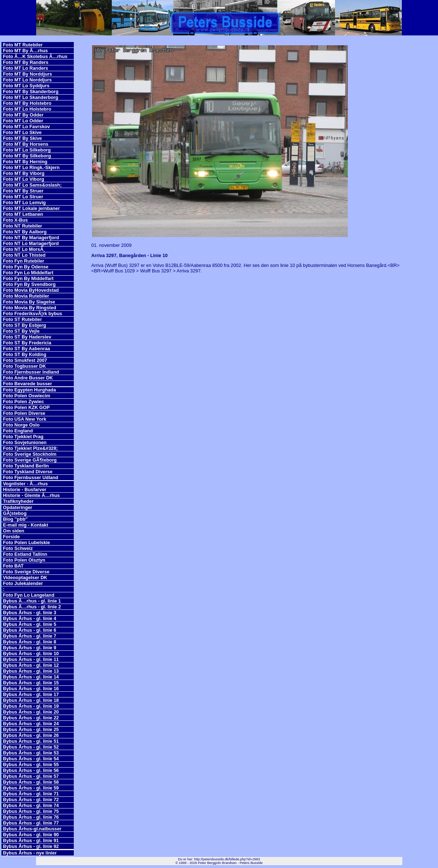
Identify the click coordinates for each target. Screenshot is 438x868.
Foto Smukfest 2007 (25, 360)
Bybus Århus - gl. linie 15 (31, 683)
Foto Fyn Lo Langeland (29, 595)
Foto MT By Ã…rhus (25, 51)
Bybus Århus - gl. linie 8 (30, 642)
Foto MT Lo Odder (23, 121)
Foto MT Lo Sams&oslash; (32, 185)
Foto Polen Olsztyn (24, 560)
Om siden (14, 531)
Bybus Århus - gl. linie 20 (31, 712)
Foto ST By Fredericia (27, 343)
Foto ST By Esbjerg (24, 325)
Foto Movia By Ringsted (30, 308)
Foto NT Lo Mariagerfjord (31, 243)
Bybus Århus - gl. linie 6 (30, 630)
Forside (11, 537)
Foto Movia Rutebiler (26, 296)
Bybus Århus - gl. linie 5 (30, 624)
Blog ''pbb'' (15, 519)
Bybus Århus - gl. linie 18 (31, 700)
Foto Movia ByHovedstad (31, 290)
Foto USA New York (25, 419)
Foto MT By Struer (23, 191)
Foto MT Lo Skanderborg (31, 97)
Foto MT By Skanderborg (31, 91)
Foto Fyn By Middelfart (28, 278)
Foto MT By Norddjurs (27, 74)
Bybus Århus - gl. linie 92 (31, 846)
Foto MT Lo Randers (26, 68)
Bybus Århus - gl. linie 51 (31, 741)
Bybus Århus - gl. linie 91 (31, 840)
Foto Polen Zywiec (23, 402)
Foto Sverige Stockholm (30, 454)
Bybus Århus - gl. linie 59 (31, 788)
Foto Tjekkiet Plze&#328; (30, 448)
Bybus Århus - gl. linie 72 (31, 800)
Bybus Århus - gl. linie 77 (31, 823)
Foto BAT (13, 566)
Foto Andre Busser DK (28, 378)
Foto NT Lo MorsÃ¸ (24, 249)
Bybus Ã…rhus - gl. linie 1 (32, 601)
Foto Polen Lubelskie (26, 542)
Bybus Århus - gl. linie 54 (31, 759)
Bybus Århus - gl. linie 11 (31, 659)
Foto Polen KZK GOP (26, 407)
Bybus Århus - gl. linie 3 (30, 613)
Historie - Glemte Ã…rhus (31, 495)
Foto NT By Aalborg (25, 232)
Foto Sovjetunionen (25, 442)
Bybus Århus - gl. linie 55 (31, 764)
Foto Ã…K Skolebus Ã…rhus (35, 56)
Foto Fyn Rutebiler (24, 261)
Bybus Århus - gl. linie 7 (30, 636)
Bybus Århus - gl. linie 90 (31, 835)
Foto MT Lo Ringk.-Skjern (31, 167)
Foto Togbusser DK (24, 366)
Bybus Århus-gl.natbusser (32, 829)
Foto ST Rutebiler (22, 319)
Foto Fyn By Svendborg (29, 284)
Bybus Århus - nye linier (30, 853)
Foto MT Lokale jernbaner (31, 208)
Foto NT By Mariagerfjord (31, 238)
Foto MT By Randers (26, 62)
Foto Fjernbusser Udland (31, 477)
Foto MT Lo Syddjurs (26, 86)
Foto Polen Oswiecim (26, 396)
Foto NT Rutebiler (22, 226)
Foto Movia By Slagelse (29, 302)
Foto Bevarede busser (27, 384)
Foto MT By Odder (23, 115)
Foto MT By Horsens (26, 144)
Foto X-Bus (15, 220)
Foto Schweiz (18, 548)
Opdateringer (18, 507)
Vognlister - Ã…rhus (25, 484)
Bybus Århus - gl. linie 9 (30, 648)
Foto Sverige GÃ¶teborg (30, 460)
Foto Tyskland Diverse (28, 472)
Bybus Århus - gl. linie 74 (31, 805)
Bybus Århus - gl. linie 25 (31, 729)
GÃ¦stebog (15, 513)
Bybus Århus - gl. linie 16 (31, 689)
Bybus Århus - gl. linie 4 (30, 618)
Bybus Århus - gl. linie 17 (31, 694)
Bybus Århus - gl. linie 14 (31, 677)
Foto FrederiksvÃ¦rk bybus (33, 313)
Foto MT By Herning (25, 162)
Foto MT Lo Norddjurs (27, 80)
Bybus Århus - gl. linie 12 (31, 665)
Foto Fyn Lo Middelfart (28, 273)
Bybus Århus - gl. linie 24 (31, 724)
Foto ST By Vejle (21, 331)
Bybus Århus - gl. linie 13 (31, 671)
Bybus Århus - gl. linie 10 (31, 653)
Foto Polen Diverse (24, 413)
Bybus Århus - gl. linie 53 (31, 753)
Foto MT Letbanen (23, 214)
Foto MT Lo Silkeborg (27, 150)
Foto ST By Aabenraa (26, 349)
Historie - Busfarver (25, 490)
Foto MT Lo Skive (22, 132)
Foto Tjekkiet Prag (23, 437)
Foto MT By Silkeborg (27, 156)
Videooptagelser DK (25, 578)
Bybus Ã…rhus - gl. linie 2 (32, 607)
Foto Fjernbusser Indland (31, 372)
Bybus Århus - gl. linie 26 (31, 735)
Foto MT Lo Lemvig (24, 202)
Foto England (18, 431)
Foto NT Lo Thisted (24, 255)
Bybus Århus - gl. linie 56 (31, 770)
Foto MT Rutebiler (23, 45)
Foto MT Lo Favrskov (26, 127)
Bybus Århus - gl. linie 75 (31, 811)
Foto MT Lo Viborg (24, 179)
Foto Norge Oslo (21, 425)
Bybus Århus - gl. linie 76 (31, 817)
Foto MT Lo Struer (23, 197)
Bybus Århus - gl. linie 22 (31, 718)
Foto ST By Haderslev (27, 337)
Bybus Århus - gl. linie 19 (31, 706)
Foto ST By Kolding (25, 354)
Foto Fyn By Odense (26, 267)
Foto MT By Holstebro (27, 103)
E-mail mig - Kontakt (26, 525)
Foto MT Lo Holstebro (27, 109)
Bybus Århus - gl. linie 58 (31, 782)
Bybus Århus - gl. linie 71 (31, 794)
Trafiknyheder (18, 501)
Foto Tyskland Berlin (26, 466)
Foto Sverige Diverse (26, 572)
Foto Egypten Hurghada (29, 390)
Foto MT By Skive (22, 138)
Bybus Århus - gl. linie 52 (31, 747)
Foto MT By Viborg (24, 173)
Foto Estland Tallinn (25, 554)
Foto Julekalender (23, 583)
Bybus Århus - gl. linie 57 (31, 776)
